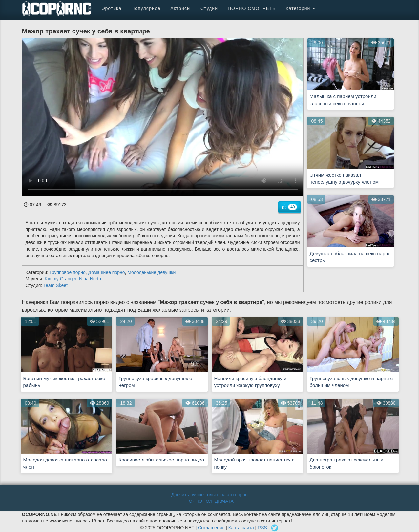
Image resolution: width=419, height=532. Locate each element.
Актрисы (180, 8)
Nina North (90, 279)
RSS (262, 528)
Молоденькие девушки (151, 272)
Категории (301, 8)
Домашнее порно (107, 272)
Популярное (146, 8)
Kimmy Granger (61, 279)
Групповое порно (68, 272)
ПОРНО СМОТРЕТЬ (252, 8)
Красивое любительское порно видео (162, 460)
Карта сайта (241, 528)
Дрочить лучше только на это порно (209, 495)
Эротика (112, 8)
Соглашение (211, 528)
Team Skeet (55, 285)
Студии (209, 8)
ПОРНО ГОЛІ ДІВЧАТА (209, 501)
